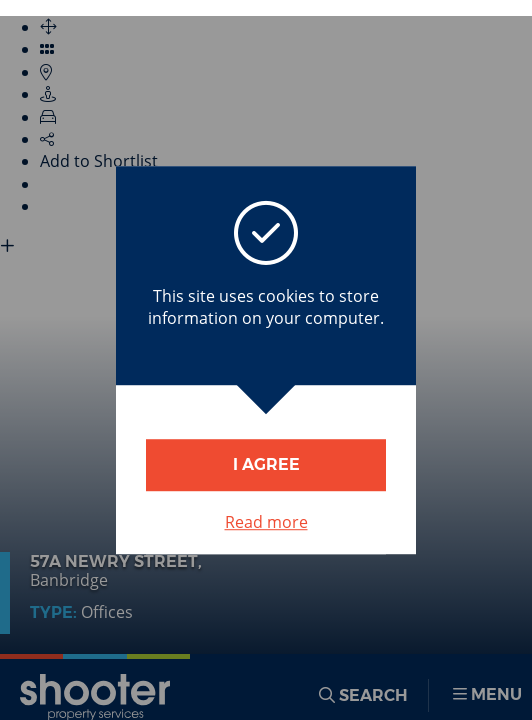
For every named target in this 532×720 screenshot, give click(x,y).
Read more (266, 522)
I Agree (266, 464)
